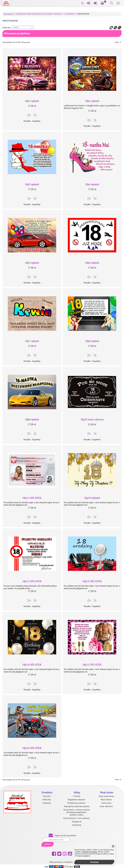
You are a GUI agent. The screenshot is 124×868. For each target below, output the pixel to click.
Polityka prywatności (77, 803)
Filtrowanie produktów (17, 34)
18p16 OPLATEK (32, 748)
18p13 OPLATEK (92, 581)
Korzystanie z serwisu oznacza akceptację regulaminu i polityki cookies (77, 812)
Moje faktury (106, 799)
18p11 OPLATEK (32, 498)
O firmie (77, 796)
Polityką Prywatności (90, 852)
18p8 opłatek (92, 341)
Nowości (47, 796)
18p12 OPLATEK (32, 581)
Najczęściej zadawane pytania (77, 806)
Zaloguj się (77, 821)
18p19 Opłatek (92, 498)
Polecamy (47, 799)
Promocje (47, 803)
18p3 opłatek (32, 184)
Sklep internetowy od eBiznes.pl (62, 862)
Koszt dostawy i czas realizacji (77, 818)
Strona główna (8, 14)
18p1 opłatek (32, 101)
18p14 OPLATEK (32, 665)
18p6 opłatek (92, 263)
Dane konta (106, 803)
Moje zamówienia (106, 796)
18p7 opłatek (32, 341)
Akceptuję (94, 862)
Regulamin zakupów (77, 799)
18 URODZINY (70, 14)
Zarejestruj (77, 825)
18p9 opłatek (32, 419)
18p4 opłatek (92, 184)
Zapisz (48, 844)
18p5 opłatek (32, 263)
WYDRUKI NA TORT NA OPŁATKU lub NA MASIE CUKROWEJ (39, 14)
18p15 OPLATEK (92, 665)
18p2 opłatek (92, 101)
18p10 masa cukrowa (92, 419)
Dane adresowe (106, 806)
